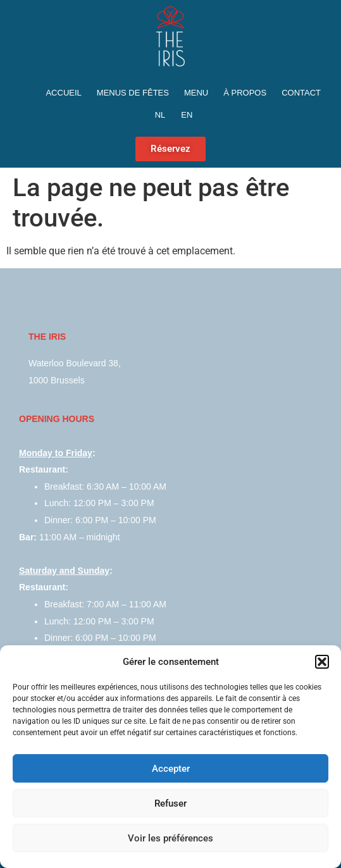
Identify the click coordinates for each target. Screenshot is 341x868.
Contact (301, 93)
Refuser (170, 803)
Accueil (63, 93)
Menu (196, 93)
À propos (245, 93)
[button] (322, 662)
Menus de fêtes (133, 93)
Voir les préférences (170, 838)
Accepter (171, 769)
